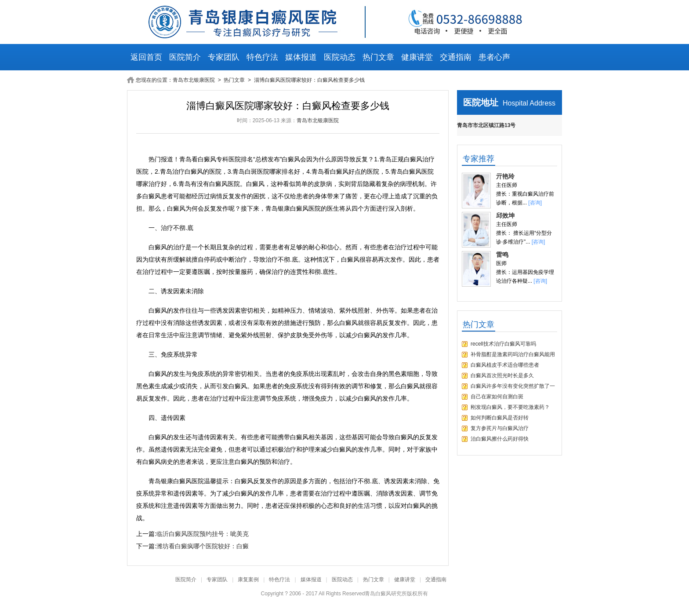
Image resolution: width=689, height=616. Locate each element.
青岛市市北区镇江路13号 (486, 125)
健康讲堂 (417, 57)
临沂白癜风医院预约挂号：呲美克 (203, 534)
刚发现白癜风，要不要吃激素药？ (510, 407)
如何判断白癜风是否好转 (500, 418)
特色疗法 (262, 57)
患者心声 (494, 57)
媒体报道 (301, 57)
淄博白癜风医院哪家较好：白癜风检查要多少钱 (309, 80)
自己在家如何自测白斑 (497, 397)
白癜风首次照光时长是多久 (502, 375)
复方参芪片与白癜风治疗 (500, 428)
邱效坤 (505, 215)
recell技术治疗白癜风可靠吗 (503, 344)
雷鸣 (502, 255)
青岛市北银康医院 (194, 80)
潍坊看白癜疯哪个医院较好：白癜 (203, 546)
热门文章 (378, 57)
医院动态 (340, 57)
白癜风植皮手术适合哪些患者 (505, 365)
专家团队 (224, 57)
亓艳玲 (505, 176)
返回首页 (146, 57)
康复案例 (248, 580)
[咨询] (535, 203)
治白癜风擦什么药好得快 (500, 439)
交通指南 (456, 57)
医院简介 (185, 57)
